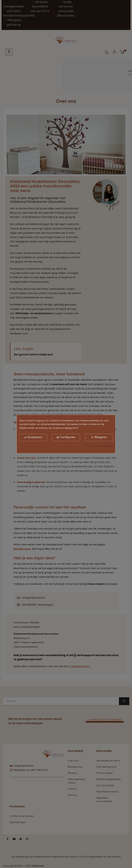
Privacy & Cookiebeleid (100, 446)
